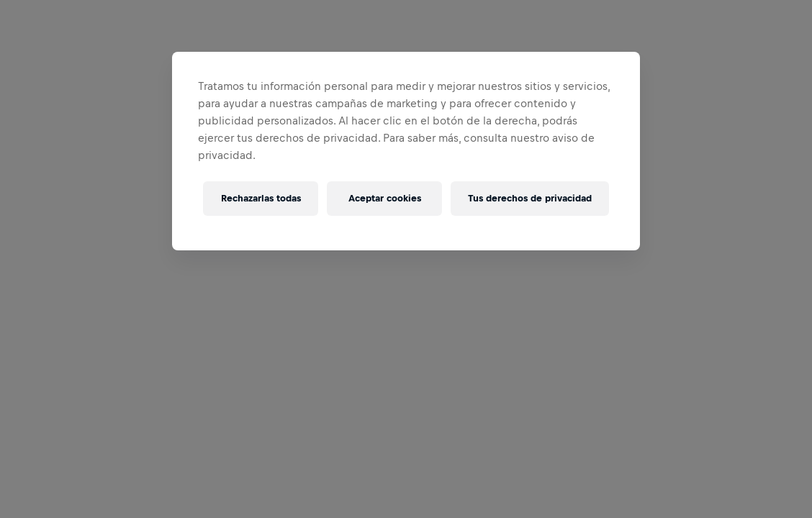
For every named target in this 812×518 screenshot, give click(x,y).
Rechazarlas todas (261, 198)
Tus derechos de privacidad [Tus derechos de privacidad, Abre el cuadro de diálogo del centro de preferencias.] (530, 198)
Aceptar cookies (385, 198)
